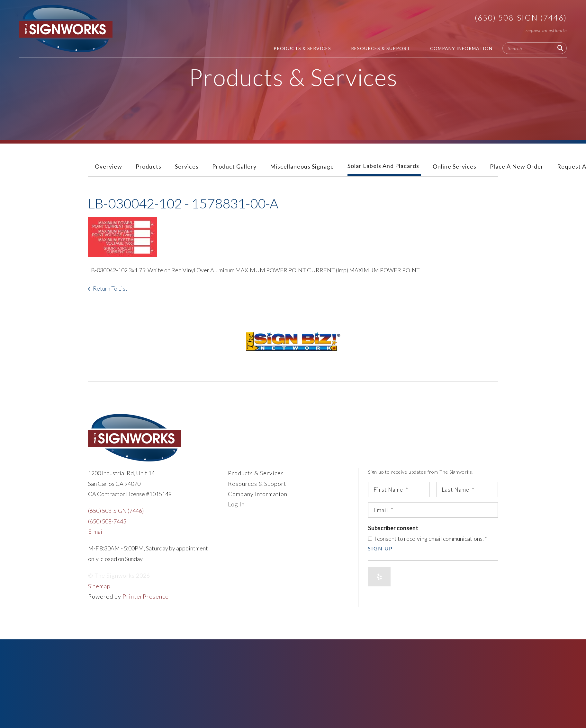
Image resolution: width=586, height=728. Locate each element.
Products (149, 166)
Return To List (110, 288)
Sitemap (99, 586)
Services (187, 166)
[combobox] (535, 48)
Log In (236, 504)
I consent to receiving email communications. (428, 539)
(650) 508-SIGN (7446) (521, 18)
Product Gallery (234, 166)
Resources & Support (381, 48)
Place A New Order (517, 166)
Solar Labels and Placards (383, 166)
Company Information (461, 48)
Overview (108, 166)
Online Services (455, 166)
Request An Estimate (546, 30)
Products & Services (302, 48)
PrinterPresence (146, 596)
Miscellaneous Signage (302, 166)
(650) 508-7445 (107, 521)
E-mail (96, 531)
